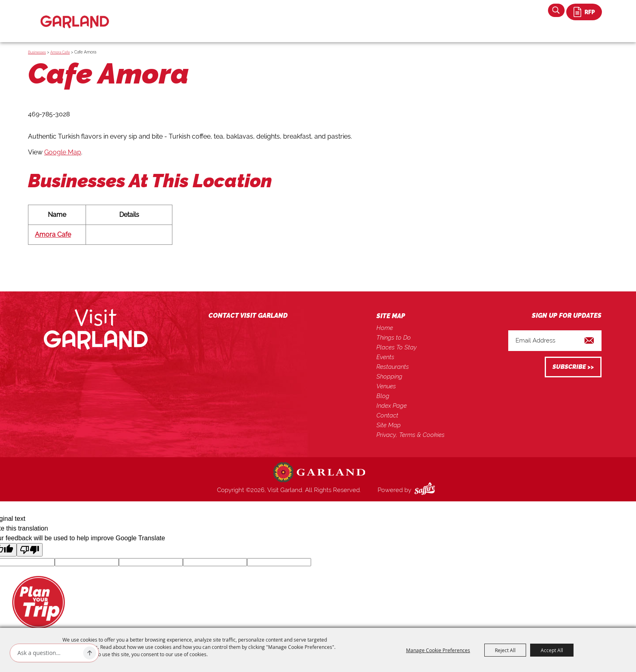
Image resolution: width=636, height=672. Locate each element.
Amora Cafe (60, 52)
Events (385, 357)
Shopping (389, 377)
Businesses (37, 52)
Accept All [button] (552, 650)
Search (556, 10)
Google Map (63, 152)
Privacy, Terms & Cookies (410, 435)
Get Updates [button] (573, 367)
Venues (386, 386)
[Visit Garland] (75, 15)
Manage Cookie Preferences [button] (438, 650)
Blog (383, 396)
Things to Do (394, 338)
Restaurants (393, 367)
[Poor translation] (30, 550)
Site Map (389, 425)
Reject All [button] (505, 650)
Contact (387, 415)
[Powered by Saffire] (426, 490)
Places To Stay (396, 347)
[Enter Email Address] (555, 341)
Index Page (392, 406)
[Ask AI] (49, 653)
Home (385, 328)
